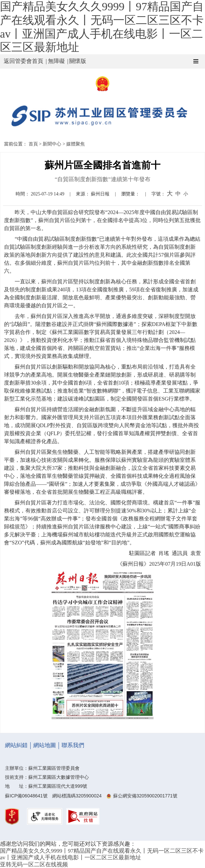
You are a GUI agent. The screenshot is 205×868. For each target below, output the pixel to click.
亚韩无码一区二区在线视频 (34, 865)
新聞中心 (52, 144)
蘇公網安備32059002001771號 (145, 796)
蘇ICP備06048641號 (26, 796)
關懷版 (78, 61)
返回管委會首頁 (23, 61)
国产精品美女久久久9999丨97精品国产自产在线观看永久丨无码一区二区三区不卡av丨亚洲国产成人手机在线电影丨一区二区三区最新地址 (102, 854)
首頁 (33, 144)
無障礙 (56, 61)
